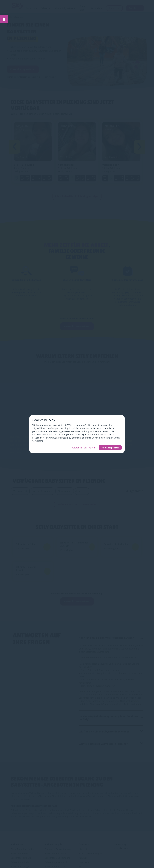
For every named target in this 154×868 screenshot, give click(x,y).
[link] (4, 19)
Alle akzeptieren (110, 448)
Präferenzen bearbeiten (83, 448)
